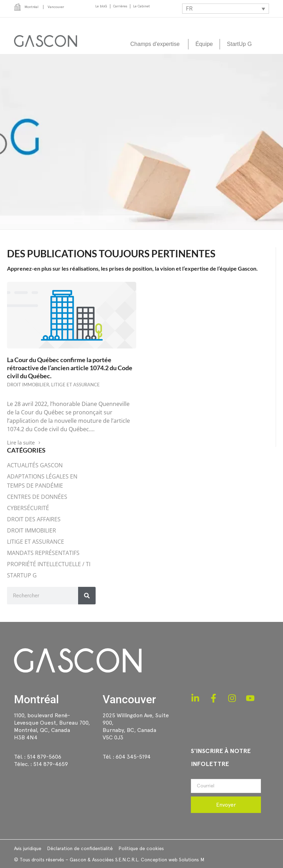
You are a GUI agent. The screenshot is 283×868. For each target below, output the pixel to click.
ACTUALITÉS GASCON (35, 465)
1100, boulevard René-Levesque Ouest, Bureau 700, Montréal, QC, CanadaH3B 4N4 (52, 726)
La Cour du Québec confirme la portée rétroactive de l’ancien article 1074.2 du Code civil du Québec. (70, 368)
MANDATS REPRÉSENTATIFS (43, 553)
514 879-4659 (51, 764)
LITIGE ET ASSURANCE (75, 385)
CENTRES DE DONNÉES (37, 497)
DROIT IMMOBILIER (28, 385)
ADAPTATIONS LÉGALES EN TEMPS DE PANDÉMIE (42, 481)
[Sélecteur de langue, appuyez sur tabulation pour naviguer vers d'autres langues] (226, 9)
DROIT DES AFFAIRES (34, 519)
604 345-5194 (133, 757)
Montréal (36, 699)
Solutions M (192, 860)
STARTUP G (22, 575)
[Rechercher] (87, 596)
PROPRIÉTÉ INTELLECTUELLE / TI (49, 564)
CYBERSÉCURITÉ (28, 508)
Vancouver (129, 699)
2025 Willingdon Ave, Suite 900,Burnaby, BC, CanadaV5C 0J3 (136, 726)
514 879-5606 (44, 757)
